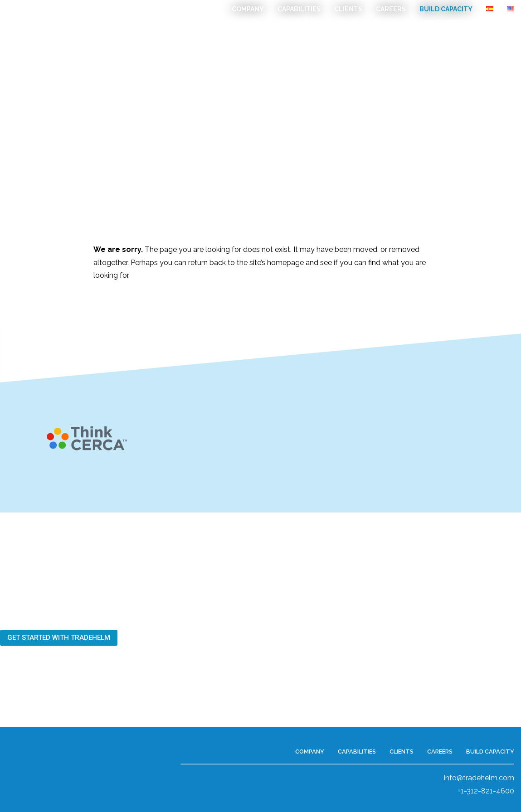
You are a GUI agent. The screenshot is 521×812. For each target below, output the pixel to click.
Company (248, 9)
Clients (348, 9)
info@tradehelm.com (479, 778)
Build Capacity (446, 9)
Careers (391, 9)
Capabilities (299, 9)
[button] (59, 638)
